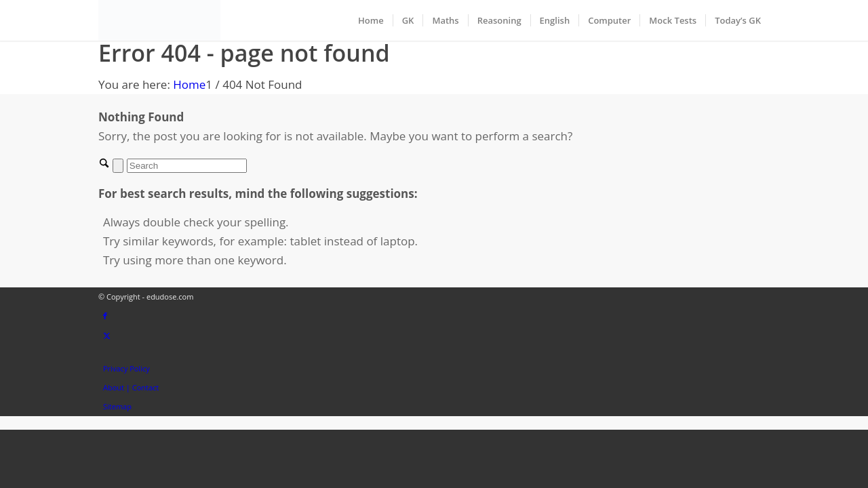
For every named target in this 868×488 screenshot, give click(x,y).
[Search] (187, 166)
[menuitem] (371, 20)
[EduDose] (159, 20)
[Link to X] (107, 335)
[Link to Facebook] (105, 316)
